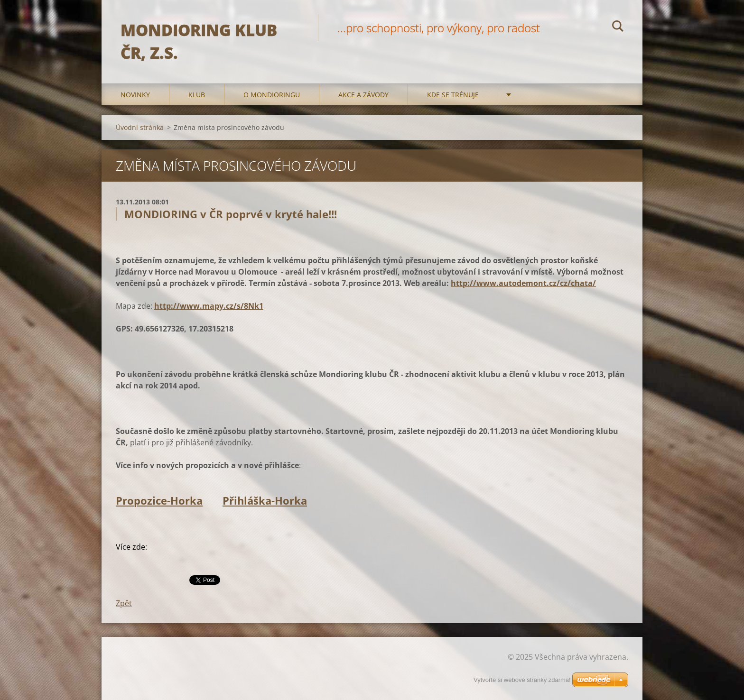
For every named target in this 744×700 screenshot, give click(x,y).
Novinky (135, 95)
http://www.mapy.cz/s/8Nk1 (209, 306)
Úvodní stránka (140, 127)
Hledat (618, 28)
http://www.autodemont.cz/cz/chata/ (523, 283)
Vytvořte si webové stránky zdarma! (522, 680)
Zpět (124, 603)
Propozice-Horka (159, 500)
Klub (197, 95)
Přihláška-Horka (265, 500)
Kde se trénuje (453, 95)
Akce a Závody (363, 95)
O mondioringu (272, 95)
